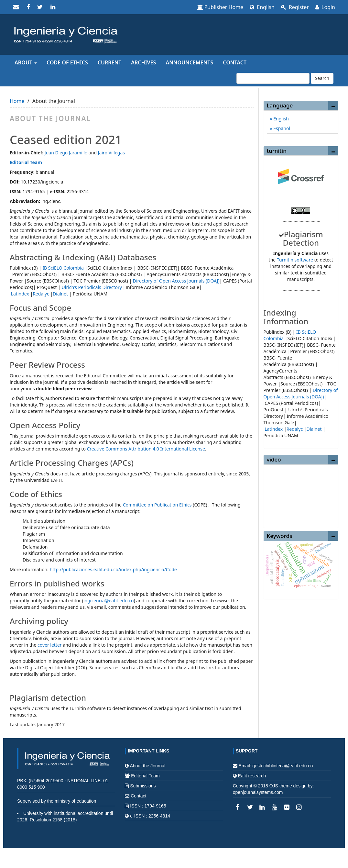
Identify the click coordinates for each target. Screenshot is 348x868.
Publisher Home (220, 7)
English (262, 7)
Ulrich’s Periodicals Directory (92, 287)
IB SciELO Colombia (63, 268)
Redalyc (41, 294)
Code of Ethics (67, 62)
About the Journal (147, 766)
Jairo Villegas (111, 153)
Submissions (143, 786)
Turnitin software (295, 260)
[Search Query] (273, 78)
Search (322, 78)
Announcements (189, 62)
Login (325, 7)
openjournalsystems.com (258, 792)
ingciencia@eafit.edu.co (109, 601)
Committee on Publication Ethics (157, 505)
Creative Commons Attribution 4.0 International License (146, 449)
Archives (143, 62)
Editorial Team (26, 162)
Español (281, 128)
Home (17, 101)
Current (109, 62)
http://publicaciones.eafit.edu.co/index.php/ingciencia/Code (114, 569)
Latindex (20, 294)
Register (295, 7)
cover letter (50, 645)
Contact (235, 62)
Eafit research (252, 776)
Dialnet (60, 294)
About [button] (26, 62)
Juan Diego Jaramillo (66, 153)
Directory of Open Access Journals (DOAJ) (176, 281)
